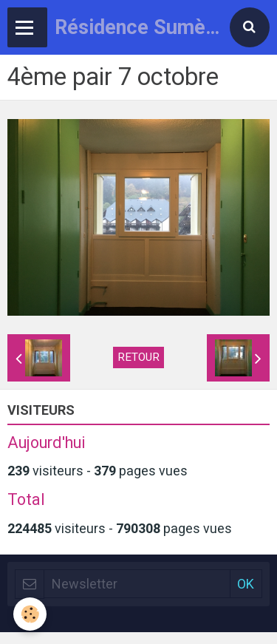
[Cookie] (30, 614)
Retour (138, 357)
